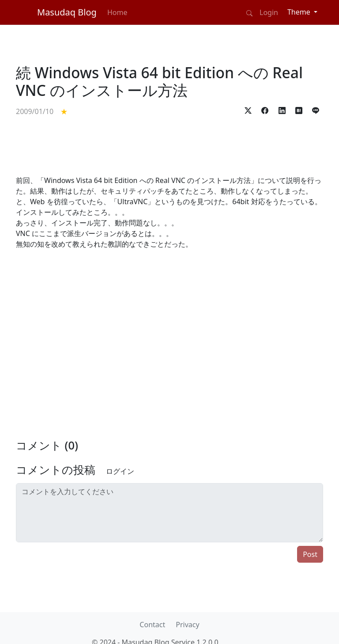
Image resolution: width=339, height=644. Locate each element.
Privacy (187, 625)
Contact (152, 625)
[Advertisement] (169, 146)
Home (117, 12)
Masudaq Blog (67, 12)
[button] (248, 109)
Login (269, 12)
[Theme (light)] (302, 12)
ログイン (120, 471)
